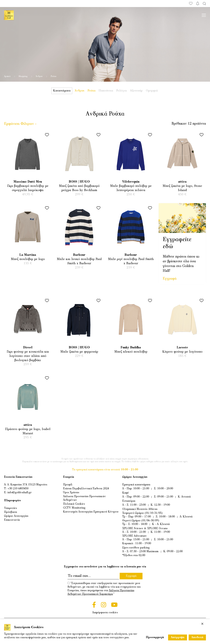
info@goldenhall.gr (19, 493)
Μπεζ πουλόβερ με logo (28, 259)
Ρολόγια (121, 91)
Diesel (28, 348)
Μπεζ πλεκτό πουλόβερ (131, 352)
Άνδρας (39, 76)
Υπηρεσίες (10, 508)
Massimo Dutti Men (28, 182)
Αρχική (7, 76)
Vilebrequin (131, 182)
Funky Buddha (131, 348)
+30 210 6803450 (18, 489)
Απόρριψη (178, 637)
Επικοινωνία (12, 520)
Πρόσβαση (11, 512)
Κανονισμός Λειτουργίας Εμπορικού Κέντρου (91, 512)
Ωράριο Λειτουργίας (16, 516)
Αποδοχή (197, 637)
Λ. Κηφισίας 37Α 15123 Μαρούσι (27, 485)
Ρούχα (91, 91)
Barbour (79, 255)
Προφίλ (68, 485)
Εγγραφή (170, 279)
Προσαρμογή (155, 637)
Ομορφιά (152, 91)
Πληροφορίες (12, 501)
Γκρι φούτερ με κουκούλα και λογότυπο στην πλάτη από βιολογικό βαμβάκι (28, 356)
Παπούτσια (106, 91)
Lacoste (182, 348)
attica (182, 182)
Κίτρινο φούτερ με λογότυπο (182, 352)
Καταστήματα (62, 91)
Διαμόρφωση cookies (105, 613)
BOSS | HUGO (79, 182)
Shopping (23, 76)
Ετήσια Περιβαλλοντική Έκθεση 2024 (86, 489)
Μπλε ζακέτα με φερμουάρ (79, 352)
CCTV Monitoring (74, 508)
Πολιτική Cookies (74, 504)
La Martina (28, 255)
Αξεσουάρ (136, 91)
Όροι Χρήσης (71, 493)
